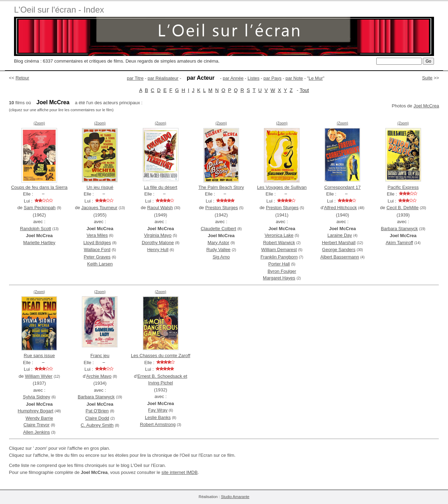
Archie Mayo (99, 376)
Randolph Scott (36, 229)
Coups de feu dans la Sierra (39, 187)
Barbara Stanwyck (399, 229)
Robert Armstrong (158, 424)
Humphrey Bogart (36, 411)
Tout (304, 90)
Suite (427, 78)
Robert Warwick (279, 243)
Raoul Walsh (160, 208)
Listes (253, 78)
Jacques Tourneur (99, 208)
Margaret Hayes (279, 278)
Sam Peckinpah (40, 208)
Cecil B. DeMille (402, 208)
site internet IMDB (179, 472)
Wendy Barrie (39, 418)
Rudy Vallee (218, 250)
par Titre (135, 78)
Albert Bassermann (340, 257)
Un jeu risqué (100, 187)
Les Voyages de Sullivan (282, 187)
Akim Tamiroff (399, 243)
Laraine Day (339, 235)
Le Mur (316, 78)
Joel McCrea (426, 106)
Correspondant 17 (342, 187)
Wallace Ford (97, 250)
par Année (233, 78)
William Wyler (39, 376)
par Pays (272, 78)
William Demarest (279, 250)
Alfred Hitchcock (341, 208)
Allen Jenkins (37, 432)
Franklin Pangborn (279, 257)
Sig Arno (221, 257)
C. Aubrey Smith (97, 425)
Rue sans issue (39, 356)
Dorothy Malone (158, 243)
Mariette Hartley (39, 243)
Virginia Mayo (158, 235)
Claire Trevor (36, 425)
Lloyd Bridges (97, 243)
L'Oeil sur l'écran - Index (59, 10)
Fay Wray (158, 410)
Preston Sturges (221, 208)
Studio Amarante (235, 497)
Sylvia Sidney (36, 397)
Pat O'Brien (97, 411)
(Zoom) (39, 123)
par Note (294, 78)
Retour (22, 78)
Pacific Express (403, 187)
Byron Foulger (282, 271)
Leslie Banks (158, 417)
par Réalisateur (163, 78)
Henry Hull (158, 250)
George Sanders (339, 250)
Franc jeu (100, 356)
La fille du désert (160, 187)
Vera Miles (97, 235)
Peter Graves (97, 257)
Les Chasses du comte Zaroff (161, 356)
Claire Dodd (97, 418)
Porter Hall (279, 264)
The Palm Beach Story (221, 187)
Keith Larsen (100, 264)
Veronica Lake (279, 235)
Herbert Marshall (339, 243)
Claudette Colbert (218, 229)
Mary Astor (218, 243)
